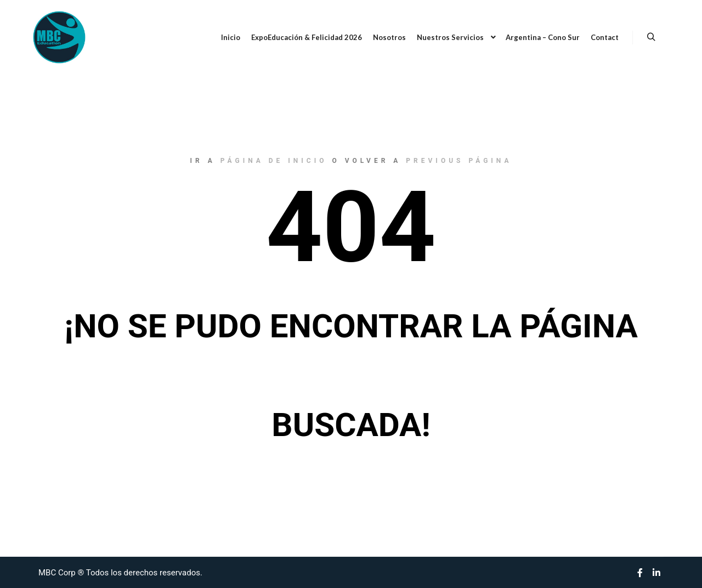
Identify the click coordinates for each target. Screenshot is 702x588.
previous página (459, 161)
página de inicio (274, 161)
